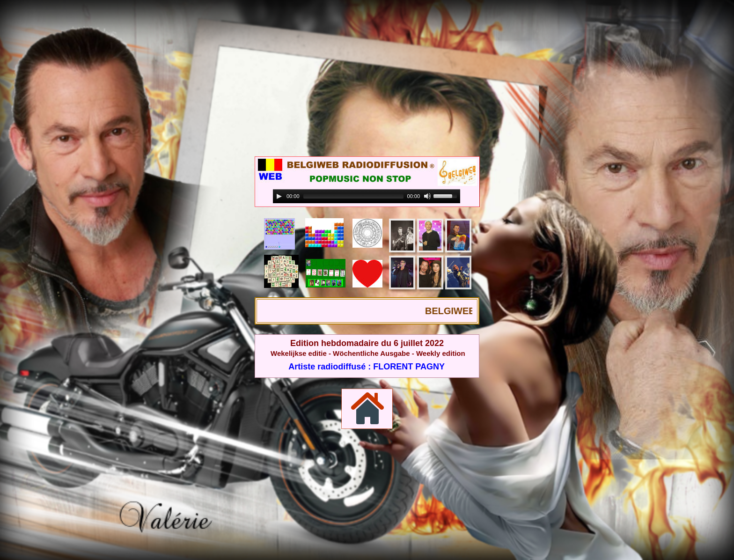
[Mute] (427, 196)
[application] (367, 196)
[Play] (279, 196)
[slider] (353, 196)
